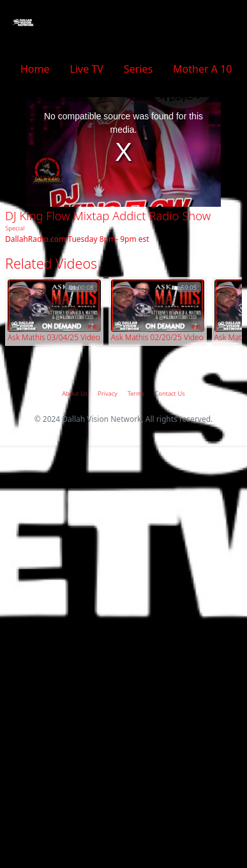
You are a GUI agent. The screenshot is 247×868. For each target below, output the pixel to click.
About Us (75, 393)
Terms (136, 393)
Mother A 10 (202, 69)
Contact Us (169, 393)
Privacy (107, 393)
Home (35, 69)
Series (138, 69)
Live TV (87, 69)
